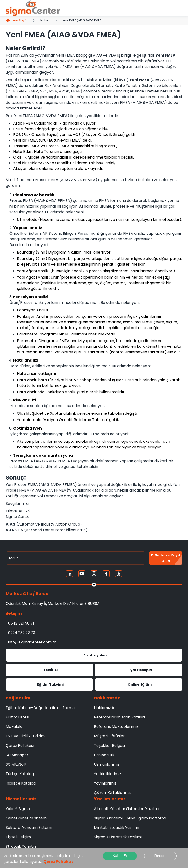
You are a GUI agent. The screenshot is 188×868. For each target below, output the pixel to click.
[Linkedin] (69, 574)
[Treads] (119, 574)
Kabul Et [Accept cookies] (120, 856)
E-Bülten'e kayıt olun (166, 558)
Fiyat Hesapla (139, 670)
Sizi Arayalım (94, 655)
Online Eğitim (139, 684)
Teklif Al (49, 670)
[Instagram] (94, 574)
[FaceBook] (106, 574)
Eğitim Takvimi (49, 684)
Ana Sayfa (17, 21)
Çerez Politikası (59, 862)
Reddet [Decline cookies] (160, 856)
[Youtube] (82, 574)
